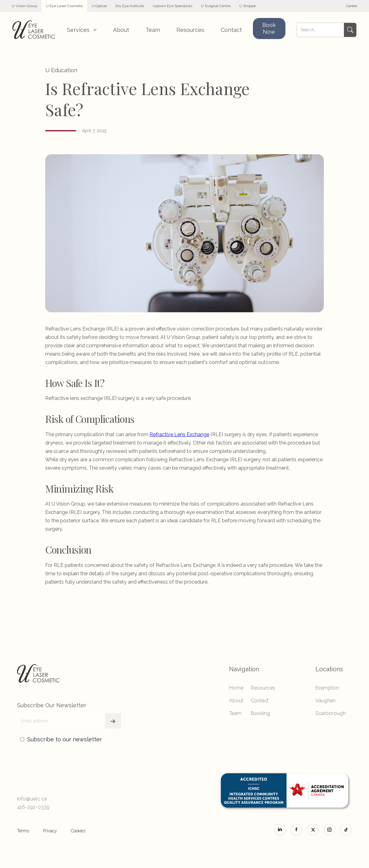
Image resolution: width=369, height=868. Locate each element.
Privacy (50, 831)
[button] (82, 30)
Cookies (78, 831)
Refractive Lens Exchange (179, 434)
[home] (34, 30)
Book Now (269, 28)
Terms (23, 831)
